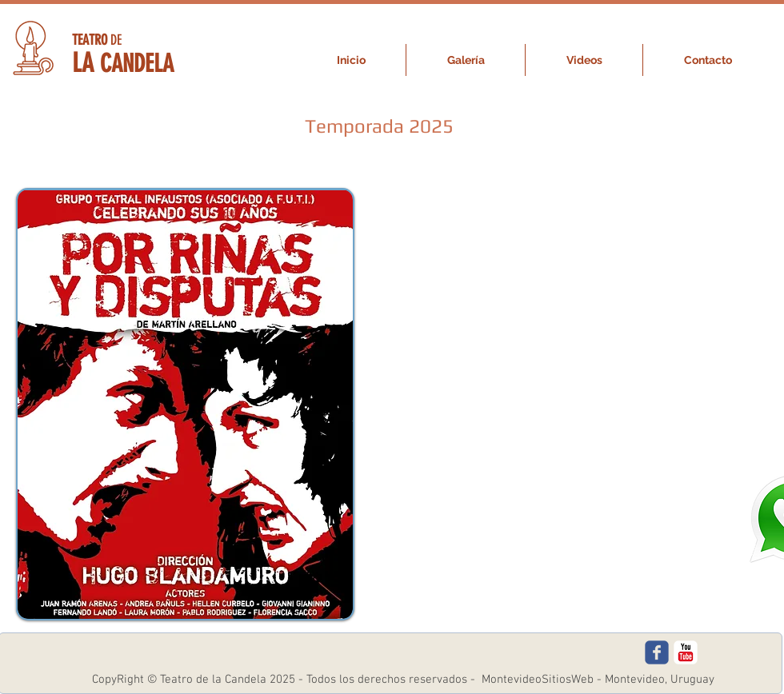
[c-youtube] (686, 652)
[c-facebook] (657, 652)
